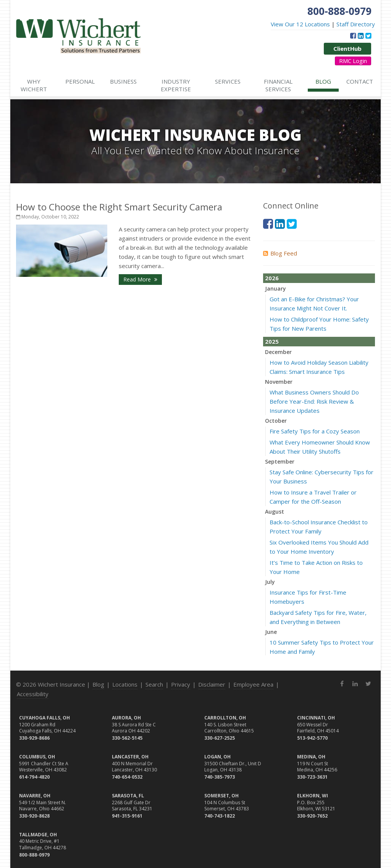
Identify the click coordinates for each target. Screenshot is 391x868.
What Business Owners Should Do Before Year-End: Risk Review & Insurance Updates (314, 401)
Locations (125, 684)
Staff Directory (356, 24)
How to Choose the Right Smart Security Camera (119, 207)
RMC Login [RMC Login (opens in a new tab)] (353, 61)
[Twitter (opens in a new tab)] (368, 36)
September (280, 461)
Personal (80, 81)
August (275, 512)
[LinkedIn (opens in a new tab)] (361, 36)
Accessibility (33, 694)
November (279, 382)
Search (154, 684)
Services (228, 81)
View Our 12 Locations (300, 24)
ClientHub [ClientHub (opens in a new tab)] (347, 48)
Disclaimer (212, 684)
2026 (272, 278)
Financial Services (278, 85)
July (270, 582)
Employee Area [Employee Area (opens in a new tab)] (253, 684)
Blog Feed (280, 253)
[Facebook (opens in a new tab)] (353, 36)
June (271, 632)
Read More (140, 279)
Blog (323, 81)
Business (123, 81)
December (278, 352)
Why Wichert (34, 85)
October (276, 421)
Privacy (181, 684)
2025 (272, 341)
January (275, 289)
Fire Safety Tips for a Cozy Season (315, 431)
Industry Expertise (176, 85)
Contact (360, 81)
